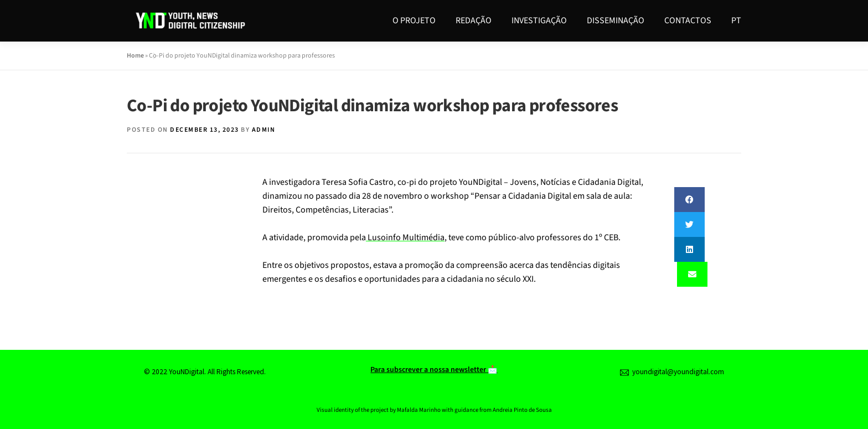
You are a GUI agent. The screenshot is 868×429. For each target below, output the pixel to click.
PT (736, 20)
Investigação (539, 20)
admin (264, 130)
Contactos (688, 20)
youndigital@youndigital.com (672, 372)
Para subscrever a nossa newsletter (428, 370)
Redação (474, 20)
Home (135, 56)
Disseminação (616, 20)
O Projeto (414, 20)
